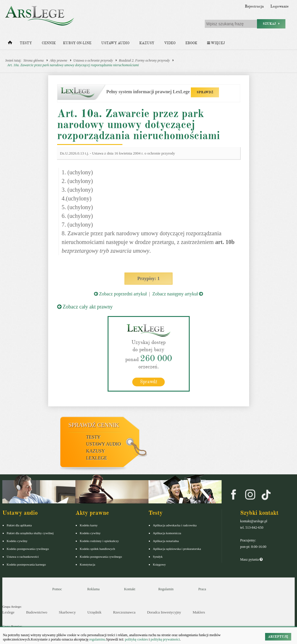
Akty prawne (59, 60)
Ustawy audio (115, 43)
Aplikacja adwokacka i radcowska (175, 525)
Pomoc (57, 589)
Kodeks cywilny (17, 541)
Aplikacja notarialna (166, 541)
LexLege (97, 458)
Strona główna (34, 60)
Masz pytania (251, 559)
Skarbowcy (67, 612)
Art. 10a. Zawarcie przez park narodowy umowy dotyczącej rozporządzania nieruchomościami (73, 65)
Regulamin (166, 589)
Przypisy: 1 (149, 278)
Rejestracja (254, 6)
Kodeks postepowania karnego (26, 564)
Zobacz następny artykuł (178, 294)
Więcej (216, 43)
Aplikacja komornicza (167, 533)
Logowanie (279, 6)
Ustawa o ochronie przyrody (93, 60)
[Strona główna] (10, 44)
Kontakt (130, 589)
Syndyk (158, 557)
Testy (26, 43)
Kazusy (147, 43)
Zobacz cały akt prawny (85, 307)
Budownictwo (37, 612)
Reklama (94, 589)
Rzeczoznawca (124, 612)
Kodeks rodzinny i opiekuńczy (99, 541)
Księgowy (159, 564)
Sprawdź (149, 382)
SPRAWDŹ (205, 92)
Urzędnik (94, 612)
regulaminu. (97, 639)
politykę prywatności (165, 639)
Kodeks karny (89, 525)
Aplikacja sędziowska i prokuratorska (177, 549)
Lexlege (8, 612)
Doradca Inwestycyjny (164, 612)
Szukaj (271, 24)
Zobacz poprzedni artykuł (120, 294)
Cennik (49, 43)
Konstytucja (87, 564)
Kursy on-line (77, 43)
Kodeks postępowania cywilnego (28, 549)
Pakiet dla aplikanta (19, 525)
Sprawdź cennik (94, 425)
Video (170, 43)
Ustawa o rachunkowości (23, 557)
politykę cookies (136, 639)
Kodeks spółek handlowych (97, 549)
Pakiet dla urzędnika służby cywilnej (30, 533)
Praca (202, 589)
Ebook (191, 43)
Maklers (199, 612)
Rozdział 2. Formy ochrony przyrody (144, 60)
